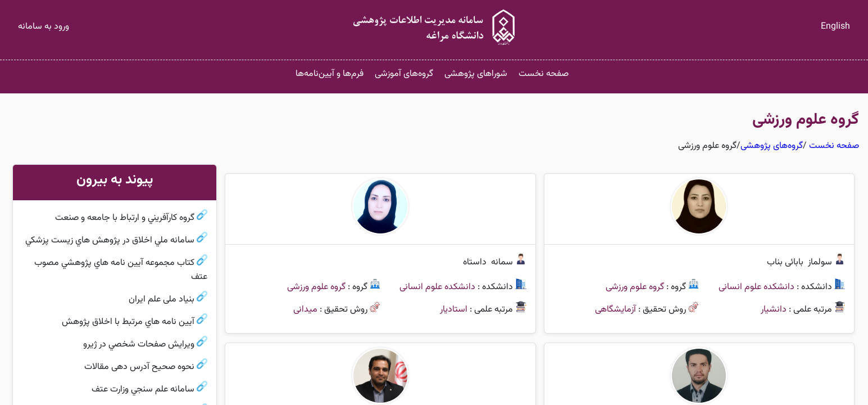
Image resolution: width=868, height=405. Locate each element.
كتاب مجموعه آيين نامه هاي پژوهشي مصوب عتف (121, 270)
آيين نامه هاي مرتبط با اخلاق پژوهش (128, 322)
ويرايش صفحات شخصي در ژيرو (139, 345)
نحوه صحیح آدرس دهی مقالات (139, 367)
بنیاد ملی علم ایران (162, 300)
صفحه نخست (544, 74)
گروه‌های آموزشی (404, 74)
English (835, 27)
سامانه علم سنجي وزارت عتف (143, 390)
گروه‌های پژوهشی (772, 146)
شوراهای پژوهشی (476, 74)
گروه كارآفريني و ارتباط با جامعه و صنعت (125, 218)
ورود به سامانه (44, 27)
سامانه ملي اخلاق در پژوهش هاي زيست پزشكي (110, 240)
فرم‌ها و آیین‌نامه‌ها (330, 74)
